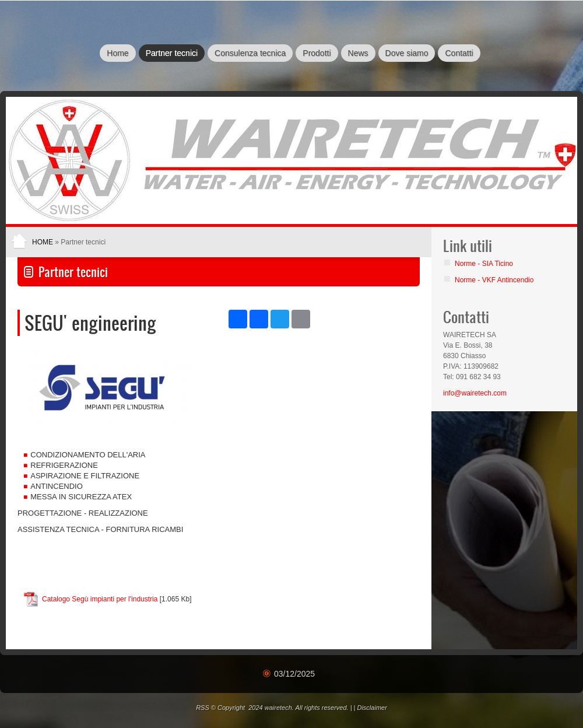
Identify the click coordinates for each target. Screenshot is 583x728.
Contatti (459, 53)
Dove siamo (407, 53)
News (358, 53)
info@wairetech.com (475, 393)
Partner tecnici (172, 53)
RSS (203, 708)
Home (117, 53)
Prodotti (317, 53)
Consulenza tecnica (250, 53)
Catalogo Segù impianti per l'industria (100, 599)
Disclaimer (372, 708)
